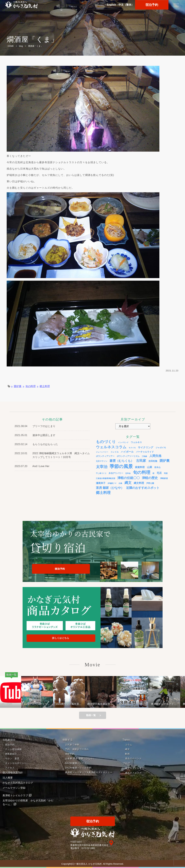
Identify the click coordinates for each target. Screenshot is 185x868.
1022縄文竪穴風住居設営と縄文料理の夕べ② (73, 704)
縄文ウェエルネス (135, 768)
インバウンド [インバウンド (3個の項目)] (123, 442)
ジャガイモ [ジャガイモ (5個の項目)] (161, 448)
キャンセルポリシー (16, 763)
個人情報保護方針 (13, 773)
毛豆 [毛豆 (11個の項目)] (159, 473)
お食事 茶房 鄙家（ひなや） (80, 759)
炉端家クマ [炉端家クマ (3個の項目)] (112, 483)
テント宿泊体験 (13, 749)
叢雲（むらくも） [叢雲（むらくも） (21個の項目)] (122, 461)
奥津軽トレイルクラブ (15, 796)
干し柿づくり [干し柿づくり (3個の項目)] (101, 473)
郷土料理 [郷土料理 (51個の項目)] (103, 493)
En (111, 5)
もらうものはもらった (45, 444)
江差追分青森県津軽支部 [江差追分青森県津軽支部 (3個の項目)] (106, 478)
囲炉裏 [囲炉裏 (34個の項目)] (165, 461)
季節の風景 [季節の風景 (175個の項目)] (121, 466)
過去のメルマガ (133, 773)
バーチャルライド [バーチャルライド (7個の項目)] (145, 452)
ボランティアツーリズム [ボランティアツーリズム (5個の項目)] (128, 456)
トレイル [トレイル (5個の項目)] (115, 452)
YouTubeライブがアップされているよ (136, 704)
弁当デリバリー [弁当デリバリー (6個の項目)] (116, 473)
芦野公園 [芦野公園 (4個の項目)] (150, 483)
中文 (126, 5)
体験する (68, 740)
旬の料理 (31, 386)
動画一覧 (91, 715)
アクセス (10, 768)
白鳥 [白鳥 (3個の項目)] (120, 483)
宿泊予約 (10, 745)
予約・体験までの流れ (77, 749)
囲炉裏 (18, 386)
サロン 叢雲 (12, 759)
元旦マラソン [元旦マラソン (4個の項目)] (102, 461)
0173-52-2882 (88, 848)
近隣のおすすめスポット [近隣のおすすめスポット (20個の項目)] (143, 488)
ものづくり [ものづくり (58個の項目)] (106, 442)
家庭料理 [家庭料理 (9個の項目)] (140, 467)
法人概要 (8, 778)
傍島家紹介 (11, 754)
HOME (11, 46)
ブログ (126, 764)
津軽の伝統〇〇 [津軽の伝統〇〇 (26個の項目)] (129, 478)
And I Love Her (41, 466)
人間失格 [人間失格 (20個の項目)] (155, 456)
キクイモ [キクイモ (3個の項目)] (132, 448)
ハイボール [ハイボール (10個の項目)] (127, 452)
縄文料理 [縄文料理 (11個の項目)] (139, 483)
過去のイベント (133, 759)
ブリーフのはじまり (44, 426)
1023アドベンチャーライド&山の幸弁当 (41, 704)
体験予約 (70, 754)
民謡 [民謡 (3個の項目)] (166, 473)
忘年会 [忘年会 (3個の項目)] (128, 473)
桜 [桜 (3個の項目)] (153, 473)
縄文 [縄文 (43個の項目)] (128, 483)
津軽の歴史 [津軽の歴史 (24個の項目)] (150, 478)
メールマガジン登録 (14, 788)
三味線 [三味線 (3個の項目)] (144, 456)
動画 (127, 754)
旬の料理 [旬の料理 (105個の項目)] (142, 472)
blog (21, 46)
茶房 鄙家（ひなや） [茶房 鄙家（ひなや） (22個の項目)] (110, 488)
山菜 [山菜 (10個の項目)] (150, 467)
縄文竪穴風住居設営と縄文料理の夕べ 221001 (104, 704)
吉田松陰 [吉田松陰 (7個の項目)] (153, 461)
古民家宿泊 (9, 740)
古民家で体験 (72, 745)
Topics (126, 740)
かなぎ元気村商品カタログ (18, 783)
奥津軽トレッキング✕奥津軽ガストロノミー (89, 772)
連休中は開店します (44, 435)
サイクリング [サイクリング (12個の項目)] (146, 447)
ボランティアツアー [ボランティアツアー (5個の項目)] (105, 456)
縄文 (127, 749)
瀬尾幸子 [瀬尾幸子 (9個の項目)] (101, 483)
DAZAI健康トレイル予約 (78, 768)
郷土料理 (45, 386)
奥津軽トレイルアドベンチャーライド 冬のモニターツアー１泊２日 (168, 704)
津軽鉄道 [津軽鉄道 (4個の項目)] (164, 478)
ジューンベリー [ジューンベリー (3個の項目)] (102, 452)
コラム (129, 745)
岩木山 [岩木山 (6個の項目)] (157, 467)
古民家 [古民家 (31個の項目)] (141, 461)
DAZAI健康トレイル (76, 763)
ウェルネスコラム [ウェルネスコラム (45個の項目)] (111, 447)
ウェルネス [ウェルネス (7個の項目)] (136, 442)
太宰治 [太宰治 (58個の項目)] (102, 467)
